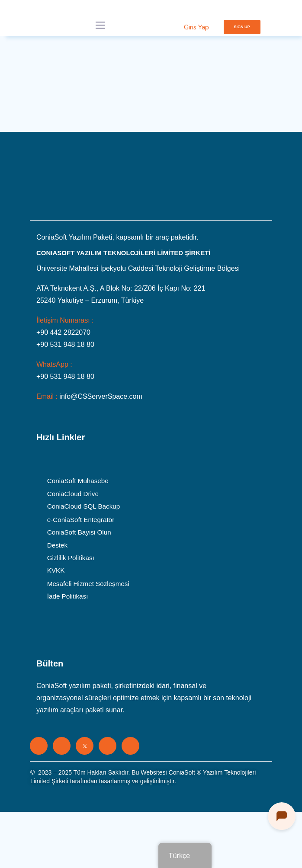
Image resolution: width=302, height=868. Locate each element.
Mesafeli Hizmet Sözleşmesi (88, 583)
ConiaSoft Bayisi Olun (79, 532)
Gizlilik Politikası (71, 558)
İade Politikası (68, 596)
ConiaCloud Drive (73, 494)
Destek (57, 545)
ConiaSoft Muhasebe (78, 481)
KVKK (56, 571)
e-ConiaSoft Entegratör (81, 519)
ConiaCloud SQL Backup (84, 507)
